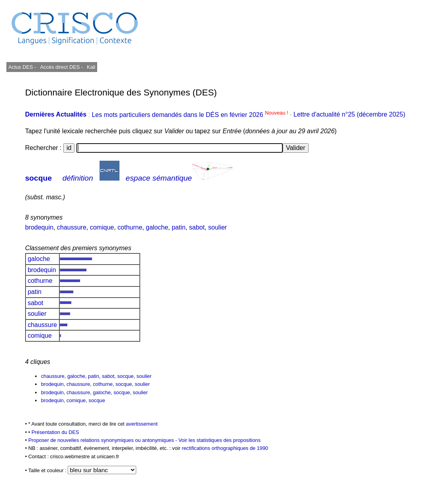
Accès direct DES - (62, 67)
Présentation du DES (55, 432)
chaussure (72, 227)
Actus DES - (22, 67)
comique (102, 227)
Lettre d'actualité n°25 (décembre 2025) (349, 115)
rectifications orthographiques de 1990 (225, 448)
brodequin (39, 227)
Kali (91, 67)
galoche (157, 227)
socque (38, 178)
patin (179, 227)
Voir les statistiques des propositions (219, 440)
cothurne (130, 227)
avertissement (142, 424)
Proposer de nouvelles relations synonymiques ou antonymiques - (103, 440)
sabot (197, 227)
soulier (218, 227)
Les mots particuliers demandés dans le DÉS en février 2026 (191, 115)
